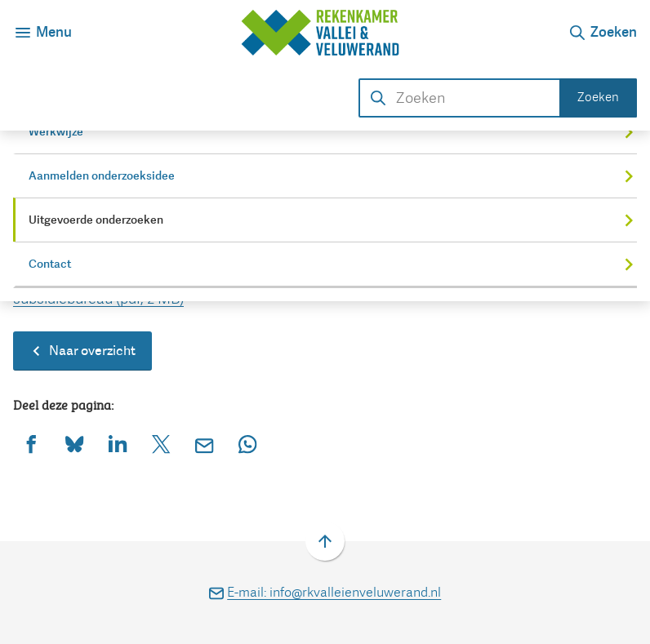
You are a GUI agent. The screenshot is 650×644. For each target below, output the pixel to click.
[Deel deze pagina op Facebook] (31, 444)
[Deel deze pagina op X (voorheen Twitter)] (161, 444)
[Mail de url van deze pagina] (205, 444)
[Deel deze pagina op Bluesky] (75, 444)
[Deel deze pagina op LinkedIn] (118, 444)
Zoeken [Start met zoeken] (598, 97)
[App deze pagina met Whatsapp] (248, 444)
